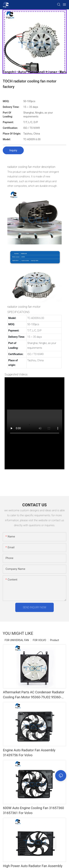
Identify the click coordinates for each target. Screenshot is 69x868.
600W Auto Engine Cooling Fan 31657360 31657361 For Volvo (33, 810)
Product (55, 640)
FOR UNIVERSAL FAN (17, 640)
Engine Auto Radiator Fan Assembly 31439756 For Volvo (29, 753)
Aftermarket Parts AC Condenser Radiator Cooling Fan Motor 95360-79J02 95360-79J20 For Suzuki (34, 695)
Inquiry (13, 150)
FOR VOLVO (39, 640)
